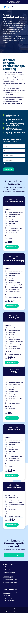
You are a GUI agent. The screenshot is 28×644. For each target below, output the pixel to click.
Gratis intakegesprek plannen (14, 555)
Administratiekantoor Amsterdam (11, 585)
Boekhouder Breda (7, 570)
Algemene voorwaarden (19, 611)
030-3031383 (11, 1)
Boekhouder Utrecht (8, 567)
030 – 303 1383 (7, 597)
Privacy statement (8, 611)
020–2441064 (17, 1)
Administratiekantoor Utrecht (10, 579)
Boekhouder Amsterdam (9, 573)
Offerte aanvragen (12, 247)
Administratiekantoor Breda (10, 582)
